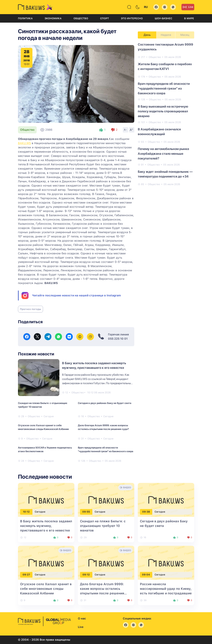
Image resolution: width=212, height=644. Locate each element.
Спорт (105, 18)
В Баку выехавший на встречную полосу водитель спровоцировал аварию (163, 111)
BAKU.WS (24, 143)
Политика (25, 18)
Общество (81, 18)
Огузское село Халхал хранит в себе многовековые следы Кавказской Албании (43, 427)
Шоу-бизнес (163, 18)
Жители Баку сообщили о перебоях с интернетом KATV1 (165, 66)
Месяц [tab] (185, 35)
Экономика (53, 18)
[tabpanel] (166, 114)
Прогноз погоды (30, 309)
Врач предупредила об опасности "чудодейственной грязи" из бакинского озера (106, 449)
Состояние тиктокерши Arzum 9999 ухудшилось (165, 47)
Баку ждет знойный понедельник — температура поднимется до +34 (165, 174)
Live (188, 7)
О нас (82, 618)
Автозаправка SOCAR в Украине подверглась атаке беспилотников (45, 449)
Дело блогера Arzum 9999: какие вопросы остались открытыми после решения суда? (103, 427)
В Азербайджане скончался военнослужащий (159, 132)
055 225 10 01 (118, 339)
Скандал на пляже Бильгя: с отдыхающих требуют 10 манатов (43, 405)
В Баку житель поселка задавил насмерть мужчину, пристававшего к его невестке (46, 526)
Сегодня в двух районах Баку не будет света (105, 403)
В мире (189, 18)
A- (125, 130)
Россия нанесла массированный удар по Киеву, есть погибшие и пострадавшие (166, 589)
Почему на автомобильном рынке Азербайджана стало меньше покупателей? (163, 154)
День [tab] (147, 35)
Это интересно (132, 18)
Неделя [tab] (166, 35)
